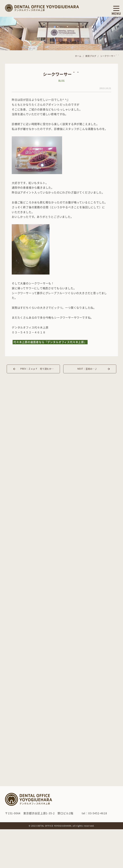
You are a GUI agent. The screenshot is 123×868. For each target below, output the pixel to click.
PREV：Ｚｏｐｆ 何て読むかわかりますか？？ (40, 369)
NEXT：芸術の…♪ (87, 369)
